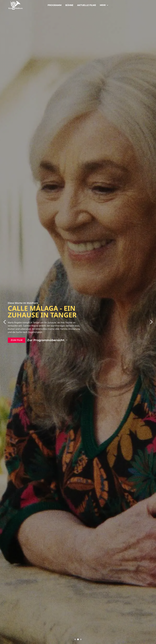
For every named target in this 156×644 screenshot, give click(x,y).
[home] (19, 5)
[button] (5, 322)
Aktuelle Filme (87, 5)
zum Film (17, 340)
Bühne (69, 5)
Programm (55, 5)
